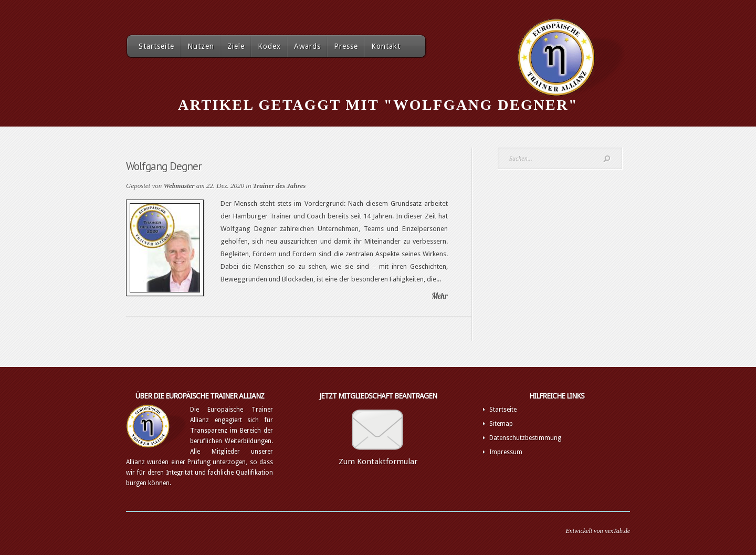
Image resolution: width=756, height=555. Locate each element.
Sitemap (501, 424)
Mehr (440, 296)
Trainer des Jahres (280, 186)
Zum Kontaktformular (378, 462)
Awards (307, 46)
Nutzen (201, 46)
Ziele (236, 46)
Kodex (269, 46)
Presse (346, 46)
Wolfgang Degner (164, 166)
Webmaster (179, 186)
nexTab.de (617, 531)
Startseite (156, 46)
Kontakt (386, 46)
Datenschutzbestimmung (525, 438)
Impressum (506, 452)
